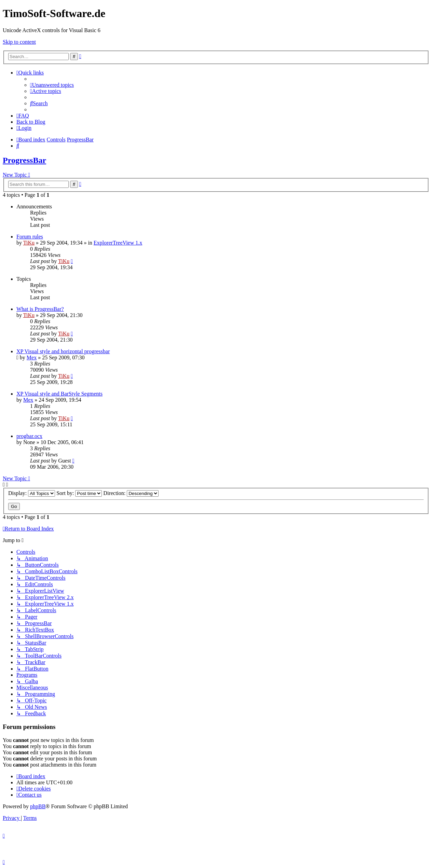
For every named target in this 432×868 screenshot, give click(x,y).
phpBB (38, 806)
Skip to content (19, 42)
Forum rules (30, 237)
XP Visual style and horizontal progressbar (63, 351)
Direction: (131, 493)
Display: (32, 493)
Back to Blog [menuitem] (31, 122)
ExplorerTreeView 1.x (118, 243)
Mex (32, 357)
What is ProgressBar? (40, 309)
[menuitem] (52, 85)
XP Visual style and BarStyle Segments (59, 394)
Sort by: (79, 493)
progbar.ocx (29, 436)
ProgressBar (24, 160)
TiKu (29, 243)
